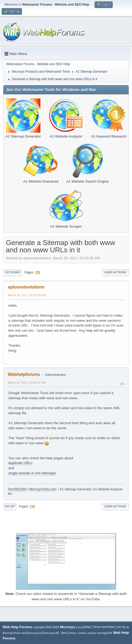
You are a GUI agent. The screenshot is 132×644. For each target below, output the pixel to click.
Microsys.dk (51, 633)
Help (88, 627)
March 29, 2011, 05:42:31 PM (27, 383)
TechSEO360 (17, 489)
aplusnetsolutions (26, 287)
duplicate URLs (20, 463)
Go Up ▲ (123, 627)
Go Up (10, 506)
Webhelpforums (24, 374)
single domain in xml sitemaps (32, 473)
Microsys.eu (35, 633)
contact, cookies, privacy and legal (88, 633)
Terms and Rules (104, 627)
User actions (115, 272)
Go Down (12, 272)
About (80, 627)
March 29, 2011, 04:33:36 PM (27, 295)
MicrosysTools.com (43, 489)
